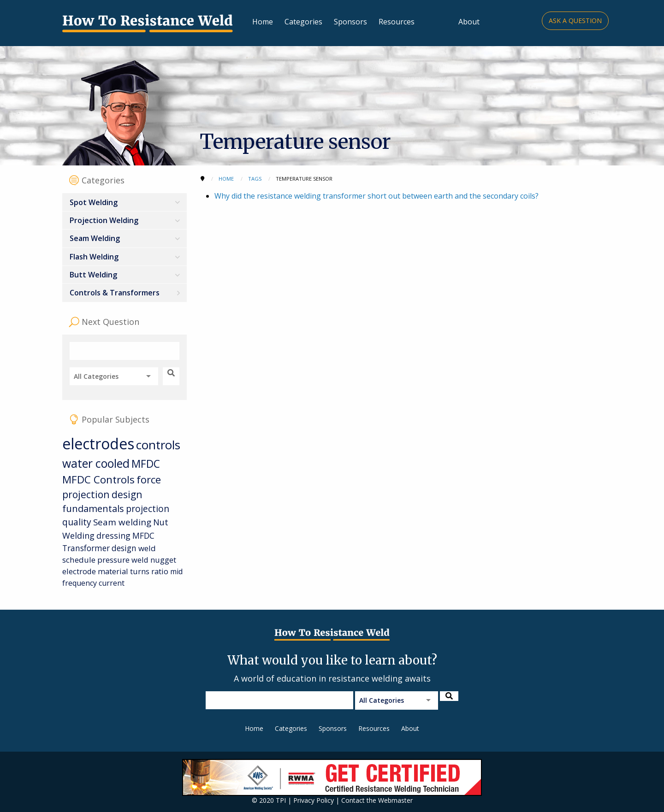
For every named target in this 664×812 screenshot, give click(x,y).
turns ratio (149, 571)
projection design (102, 494)
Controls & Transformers (115, 293)
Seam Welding (95, 238)
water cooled (96, 463)
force (149, 480)
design (124, 548)
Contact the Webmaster (377, 800)
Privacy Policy (314, 800)
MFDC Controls (98, 480)
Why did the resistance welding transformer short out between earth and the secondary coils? (376, 196)
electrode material (95, 571)
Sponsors (350, 22)
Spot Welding (94, 202)
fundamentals (93, 509)
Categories (303, 22)
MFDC (146, 464)
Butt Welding (93, 275)
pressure (113, 560)
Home (263, 22)
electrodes (98, 444)
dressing (113, 535)
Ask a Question (575, 21)
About (469, 22)
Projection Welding (104, 220)
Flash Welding (94, 257)
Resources (397, 22)
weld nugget (154, 560)
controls (158, 445)
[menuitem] (125, 202)
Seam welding (122, 522)
